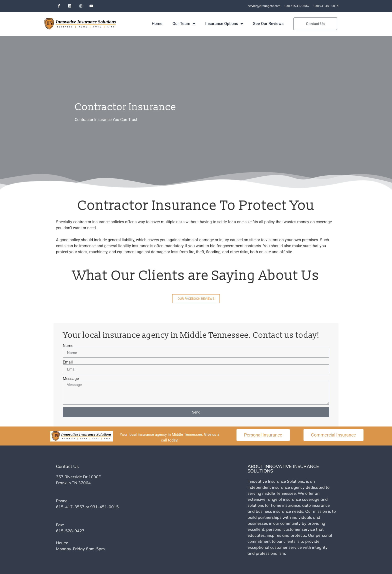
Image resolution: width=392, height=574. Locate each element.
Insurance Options (240, 23)
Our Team (200, 23)
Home (173, 23)
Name (68, 345)
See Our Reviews (284, 23)
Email (68, 361)
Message (71, 378)
